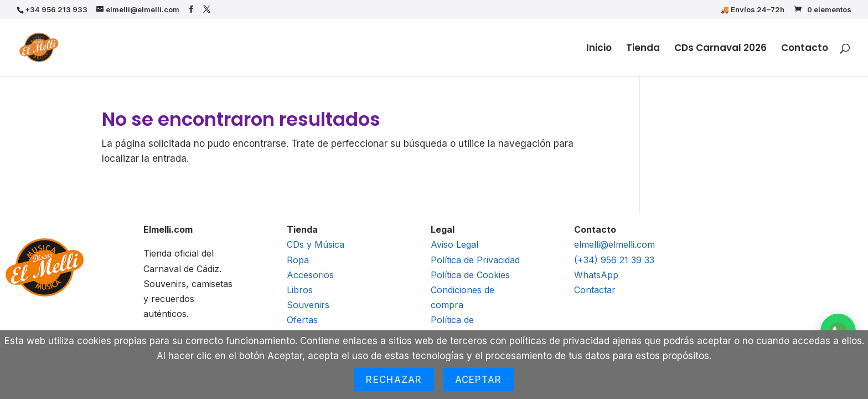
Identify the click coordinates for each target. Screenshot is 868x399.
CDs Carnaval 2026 (720, 49)
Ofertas (302, 320)
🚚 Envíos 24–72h (752, 10)
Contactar (595, 290)
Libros (300, 290)
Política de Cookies (470, 275)
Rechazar (394, 380)
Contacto (805, 49)
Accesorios (310, 275)
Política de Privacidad (475, 260)
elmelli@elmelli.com (614, 244)
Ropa (298, 260)
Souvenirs (308, 305)
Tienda (643, 49)
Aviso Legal (454, 244)
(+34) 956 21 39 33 (614, 260)
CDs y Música (316, 244)
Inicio (599, 49)
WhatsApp (596, 275)
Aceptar (479, 380)
